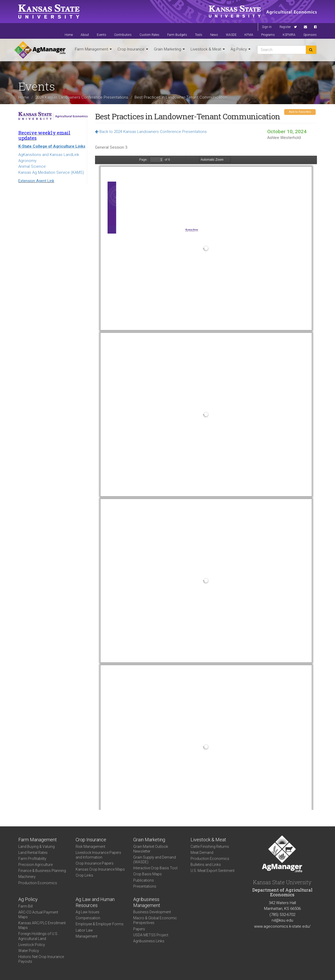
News (214, 35)
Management (86, 936)
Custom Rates (149, 35)
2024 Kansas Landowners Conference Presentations (82, 97)
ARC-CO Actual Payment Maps (38, 915)
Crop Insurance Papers (95, 863)
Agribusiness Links (149, 941)
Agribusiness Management (147, 902)
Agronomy (27, 161)
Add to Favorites (300, 112)
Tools (199, 35)
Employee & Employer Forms (100, 924)
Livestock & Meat (208, 49)
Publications (144, 880)
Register (285, 27)
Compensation (88, 918)
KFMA (249, 35)
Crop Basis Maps (147, 874)
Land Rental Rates (33, 853)
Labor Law (84, 930)
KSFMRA (289, 35)
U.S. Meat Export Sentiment (213, 871)
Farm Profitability (32, 859)
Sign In (267, 27)
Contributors (123, 35)
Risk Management (90, 847)
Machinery (27, 877)
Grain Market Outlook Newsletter (151, 849)
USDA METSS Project (151, 935)
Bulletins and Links (206, 865)
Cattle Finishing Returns (210, 847)
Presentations (145, 886)
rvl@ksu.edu (282, 920)
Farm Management (93, 49)
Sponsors (310, 35)
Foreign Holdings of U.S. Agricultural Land (38, 936)
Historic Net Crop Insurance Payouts (41, 959)
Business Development (152, 912)
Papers (139, 929)
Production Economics (38, 883)
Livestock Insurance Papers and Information (98, 855)
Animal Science (32, 166)
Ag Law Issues (88, 912)
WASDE (231, 35)
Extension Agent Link (36, 181)
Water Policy (29, 951)
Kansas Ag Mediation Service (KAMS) (51, 172)
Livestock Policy (32, 945)
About (85, 35)
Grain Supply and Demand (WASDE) (155, 860)
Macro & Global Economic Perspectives (155, 920)
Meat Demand (202, 853)
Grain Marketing (169, 49)
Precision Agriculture (35, 865)
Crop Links (84, 875)
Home (69, 35)
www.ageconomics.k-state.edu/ (282, 926)
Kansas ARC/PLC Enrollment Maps (42, 925)
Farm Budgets (177, 35)
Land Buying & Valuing (37, 847)
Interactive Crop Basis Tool (155, 868)
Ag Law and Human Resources (95, 902)
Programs (268, 35)
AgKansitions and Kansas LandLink (49, 155)
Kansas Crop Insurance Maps (100, 869)
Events (102, 35)
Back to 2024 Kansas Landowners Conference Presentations (151, 132)
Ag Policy (241, 49)
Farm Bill (26, 906)
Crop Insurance (133, 49)
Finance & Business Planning (42, 871)
